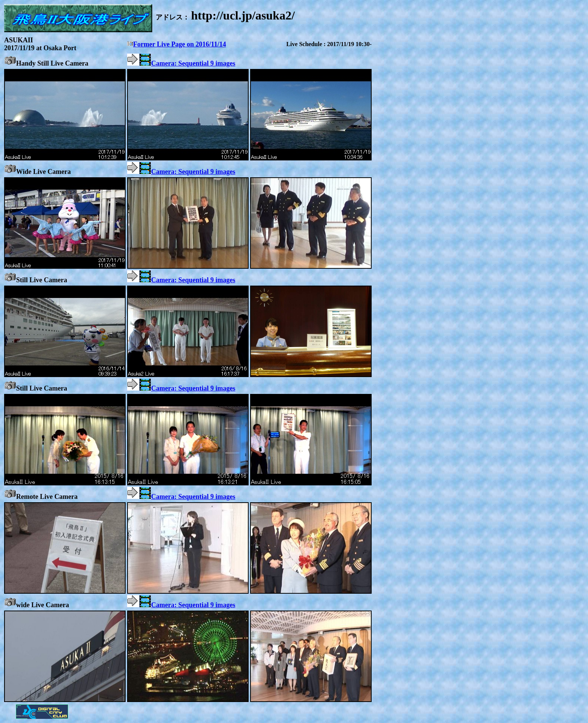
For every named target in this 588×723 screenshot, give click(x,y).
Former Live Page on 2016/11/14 (177, 44)
